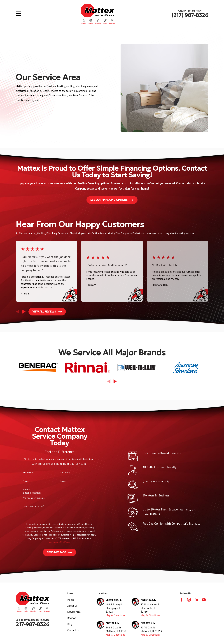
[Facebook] (181, 600)
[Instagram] (189, 600)
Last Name (60, 473)
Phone (21, 481)
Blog (70, 624)
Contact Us (73, 630)
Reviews (72, 618)
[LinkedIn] (196, 600)
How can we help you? (28, 506)
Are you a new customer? (30, 498)
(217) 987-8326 (190, 15)
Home (71, 600)
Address (22, 490)
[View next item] (24, 312)
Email (58, 481)
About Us (72, 606)
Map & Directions (115, 615)
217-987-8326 (33, 624)
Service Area (74, 612)
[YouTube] (204, 600)
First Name (23, 473)
